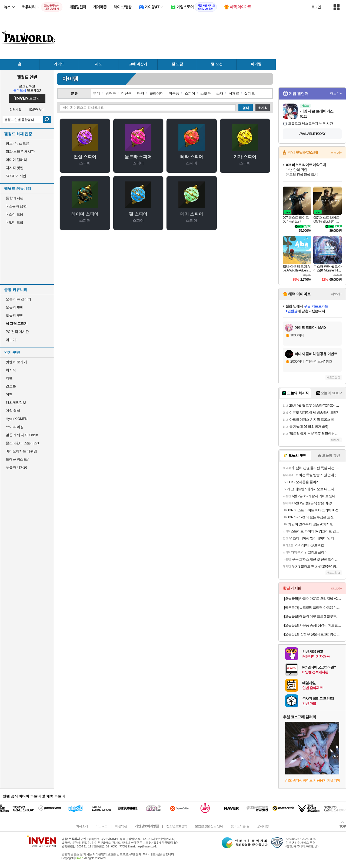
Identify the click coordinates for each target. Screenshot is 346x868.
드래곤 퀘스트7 (17, 459)
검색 (47, 120)
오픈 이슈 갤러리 (18, 299)
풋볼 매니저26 (16, 467)
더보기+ (336, 94)
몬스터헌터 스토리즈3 (22, 443)
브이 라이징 (15, 427)
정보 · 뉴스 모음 (17, 143)
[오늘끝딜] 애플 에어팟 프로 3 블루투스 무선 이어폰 (313, 616)
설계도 (250, 93)
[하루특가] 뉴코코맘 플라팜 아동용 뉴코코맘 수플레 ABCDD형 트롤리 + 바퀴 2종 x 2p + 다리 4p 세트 (313, 607)
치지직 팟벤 (15, 168)
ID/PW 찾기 (37, 110)
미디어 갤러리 (16, 160)
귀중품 (174, 93)
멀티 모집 (14, 222)
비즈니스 (101, 826)
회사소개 (82, 826)
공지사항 (263, 826)
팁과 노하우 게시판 (20, 152)
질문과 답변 (16, 206)
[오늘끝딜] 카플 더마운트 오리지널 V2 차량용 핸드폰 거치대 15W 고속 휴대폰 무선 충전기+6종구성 (313, 599)
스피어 (190, 93)
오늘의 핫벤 (15, 307)
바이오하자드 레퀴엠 (21, 451)
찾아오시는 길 (240, 826)
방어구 (111, 93)
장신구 (126, 93)
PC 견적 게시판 (17, 332)
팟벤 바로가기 (16, 362)
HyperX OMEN (16, 419)
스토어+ (336, 153)
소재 (220, 93)
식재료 (234, 93)
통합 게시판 (15, 198)
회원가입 (15, 110)
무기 (97, 93)
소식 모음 (14, 214)
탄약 (141, 93)
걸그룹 (11, 386)
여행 (9, 394)
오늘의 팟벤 (15, 315)
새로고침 (332, 377)
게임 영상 (13, 411)
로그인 (316, 7)
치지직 (11, 370)
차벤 (9, 378)
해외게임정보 (16, 402)
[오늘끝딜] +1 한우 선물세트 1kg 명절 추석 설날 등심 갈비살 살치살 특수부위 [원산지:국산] (313, 634)
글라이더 (157, 93)
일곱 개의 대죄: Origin (22, 435)
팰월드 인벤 (27, 77)
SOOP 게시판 (16, 176)
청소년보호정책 (177, 826)
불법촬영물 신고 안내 (209, 826)
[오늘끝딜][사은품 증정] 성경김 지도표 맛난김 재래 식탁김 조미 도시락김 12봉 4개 (313, 625)
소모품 (206, 93)
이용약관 (121, 826)
